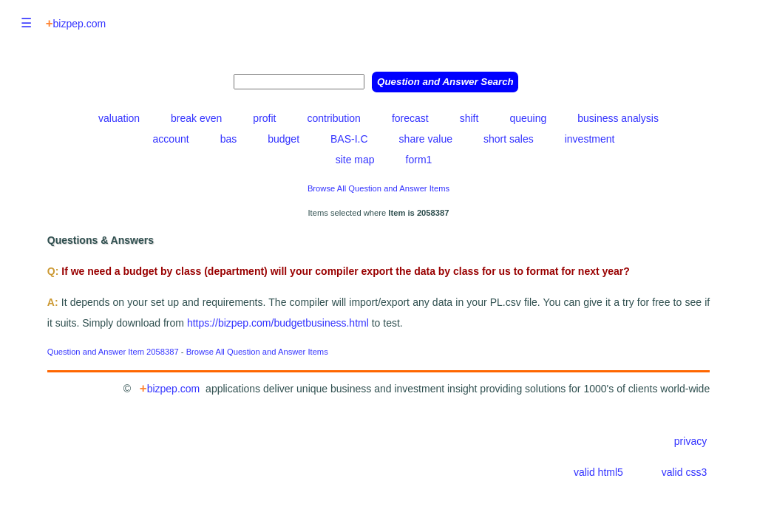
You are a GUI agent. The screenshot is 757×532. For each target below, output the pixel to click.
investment (590, 139)
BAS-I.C (349, 139)
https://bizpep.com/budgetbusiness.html (279, 323)
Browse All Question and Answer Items (378, 188)
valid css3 (684, 472)
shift (469, 118)
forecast (410, 118)
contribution (333, 118)
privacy (690, 441)
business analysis (618, 118)
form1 (419, 160)
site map (355, 160)
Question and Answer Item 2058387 (113, 352)
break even (196, 118)
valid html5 (598, 472)
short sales (509, 139)
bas (229, 139)
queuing (528, 118)
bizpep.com (76, 23)
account (171, 139)
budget (284, 139)
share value (426, 139)
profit (264, 118)
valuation (119, 118)
